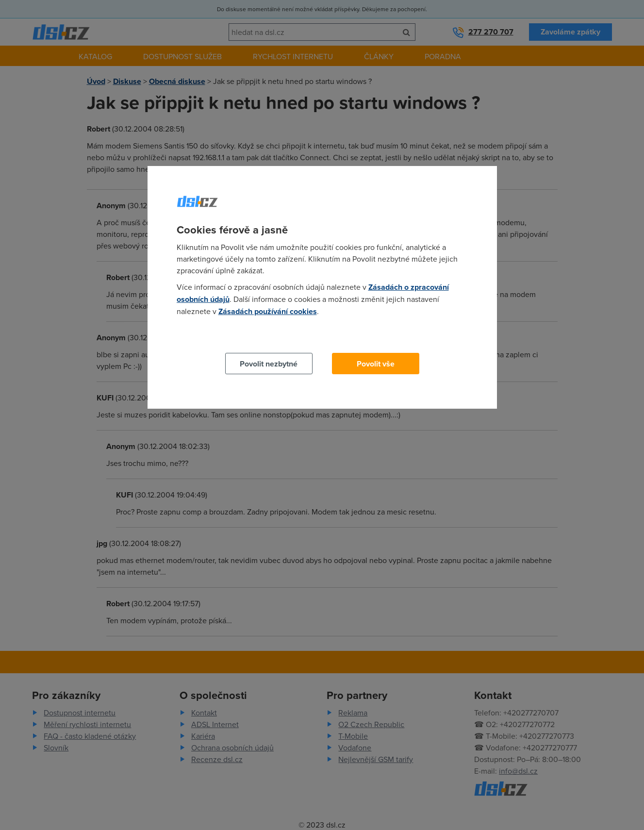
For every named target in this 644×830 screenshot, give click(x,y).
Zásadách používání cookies (268, 311)
